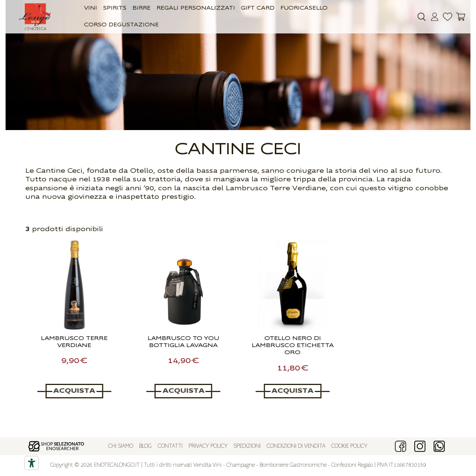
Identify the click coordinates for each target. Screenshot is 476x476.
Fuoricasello (304, 8)
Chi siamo (121, 446)
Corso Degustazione (121, 25)
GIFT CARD (258, 8)
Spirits (115, 8)
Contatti (170, 446)
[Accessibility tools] (32, 463)
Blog (145, 446)
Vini (91, 8)
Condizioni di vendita (296, 446)
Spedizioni (247, 446)
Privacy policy (208, 446)
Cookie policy (349, 446)
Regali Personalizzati (196, 8)
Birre (141, 8)
